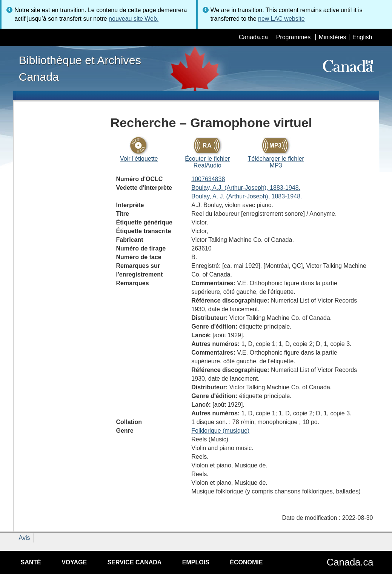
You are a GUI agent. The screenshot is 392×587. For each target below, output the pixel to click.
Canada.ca (253, 37)
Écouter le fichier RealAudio (207, 162)
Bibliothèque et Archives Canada (80, 68)
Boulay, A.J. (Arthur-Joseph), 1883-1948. (246, 188)
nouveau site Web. (134, 19)
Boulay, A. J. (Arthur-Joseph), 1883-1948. (247, 196)
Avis (25, 538)
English (362, 37)
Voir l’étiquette (139, 159)
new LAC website (281, 19)
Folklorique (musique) (220, 431)
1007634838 (208, 179)
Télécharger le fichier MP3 (276, 162)
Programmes (294, 37)
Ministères (333, 37)
